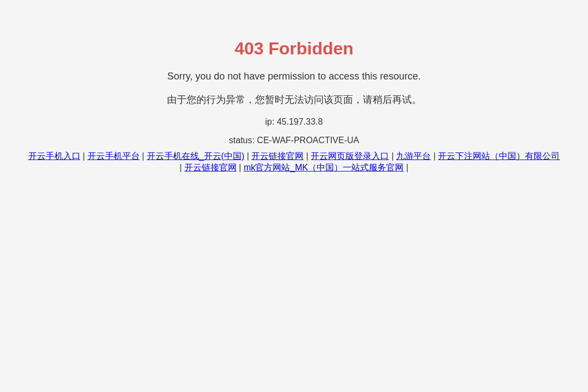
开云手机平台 (114, 156)
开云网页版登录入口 (350, 156)
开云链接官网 (277, 156)
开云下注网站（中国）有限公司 (499, 156)
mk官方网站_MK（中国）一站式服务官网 (324, 167)
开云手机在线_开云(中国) (196, 156)
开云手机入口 (54, 156)
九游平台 (413, 156)
